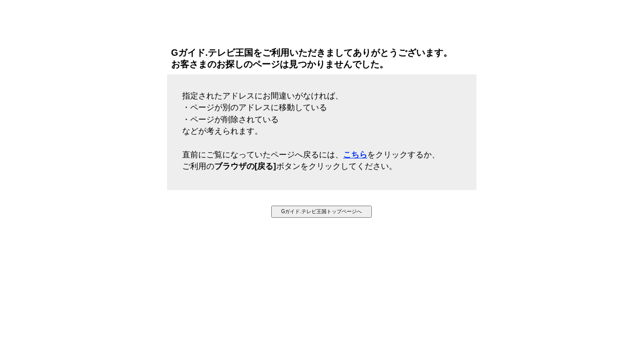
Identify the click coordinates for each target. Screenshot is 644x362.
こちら (355, 155)
